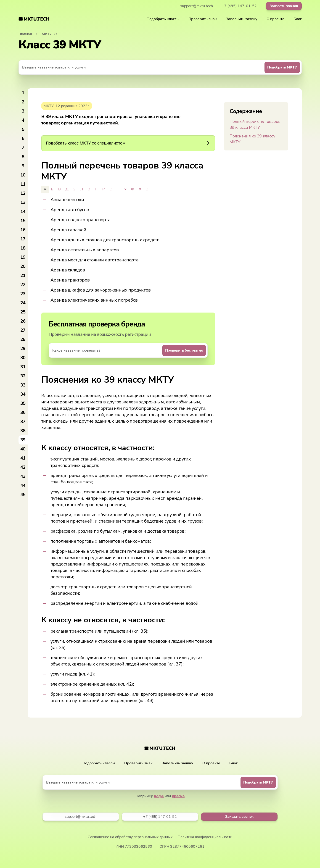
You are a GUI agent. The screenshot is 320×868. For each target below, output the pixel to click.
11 (23, 184)
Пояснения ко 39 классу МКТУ (252, 139)
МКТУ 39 (49, 34)
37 (23, 422)
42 (23, 467)
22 (23, 285)
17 (23, 239)
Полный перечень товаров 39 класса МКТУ (255, 124)
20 (23, 266)
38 (23, 431)
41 (23, 458)
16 (23, 230)
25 (23, 312)
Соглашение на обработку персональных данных (130, 837)
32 (23, 376)
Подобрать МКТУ (282, 67)
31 (23, 367)
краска (178, 796)
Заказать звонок (284, 6)
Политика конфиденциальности (205, 837)
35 (23, 403)
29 (23, 349)
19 (23, 257)
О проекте (275, 19)
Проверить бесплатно (184, 350)
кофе (159, 796)
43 (23, 476)
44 (23, 485)
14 (23, 212)
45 (23, 495)
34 (23, 394)
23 (23, 294)
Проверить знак (203, 19)
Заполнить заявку (242, 19)
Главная (25, 34)
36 (23, 412)
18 (23, 248)
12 (23, 193)
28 (23, 339)
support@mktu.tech (197, 6)
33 (23, 385)
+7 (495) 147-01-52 (239, 6)
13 (23, 202)
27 (23, 330)
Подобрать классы (163, 19)
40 (23, 449)
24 (23, 303)
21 (23, 275)
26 (23, 321)
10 (23, 175)
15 (23, 221)
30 (23, 358)
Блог (298, 19)
